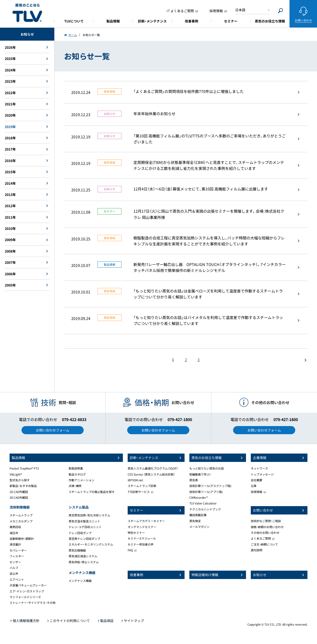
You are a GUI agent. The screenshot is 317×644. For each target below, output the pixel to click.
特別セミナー (136, 533)
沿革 (254, 486)
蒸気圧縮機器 (77, 550)
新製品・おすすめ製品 (23, 486)
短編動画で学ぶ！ (200, 474)
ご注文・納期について (264, 544)
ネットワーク (259, 468)
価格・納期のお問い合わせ (267, 527)
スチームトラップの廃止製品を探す (92, 492)
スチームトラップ (21, 515)
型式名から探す (20, 480)
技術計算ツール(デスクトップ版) (210, 486)
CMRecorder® (199, 498)
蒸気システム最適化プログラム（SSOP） (153, 468)
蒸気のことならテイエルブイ (27, 13)
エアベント (17, 579)
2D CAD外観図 (19, 492)
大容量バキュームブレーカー (28, 585)
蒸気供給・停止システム (84, 562)
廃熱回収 (15, 527)
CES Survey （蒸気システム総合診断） (151, 474)
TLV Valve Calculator (203, 503)
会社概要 (257, 480)
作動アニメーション (82, 480)
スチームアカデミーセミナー (146, 521)
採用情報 (257, 492)
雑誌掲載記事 (198, 515)
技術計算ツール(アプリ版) (206, 492)
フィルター (17, 556)
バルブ (14, 568)
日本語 (240, 10)
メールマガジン (199, 527)
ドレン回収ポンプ (80, 533)
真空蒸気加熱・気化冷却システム (89, 515)
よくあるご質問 (261, 538)
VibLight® (16, 474)
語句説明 (257, 550)
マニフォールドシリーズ (25, 597)
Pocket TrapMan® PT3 (24, 468)
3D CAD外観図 (19, 498)
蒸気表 (194, 480)
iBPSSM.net (135, 480)
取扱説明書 (76, 468)
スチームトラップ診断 (142, 486)
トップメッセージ (262, 474)
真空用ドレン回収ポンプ (84, 539)
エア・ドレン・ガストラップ (27, 591)
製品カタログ (77, 474)
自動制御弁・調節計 (22, 539)
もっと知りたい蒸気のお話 (207, 468)
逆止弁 (14, 574)
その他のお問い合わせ (265, 533)
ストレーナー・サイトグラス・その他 (33, 603)
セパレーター (18, 550)
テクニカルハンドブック (205, 509)
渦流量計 (15, 544)
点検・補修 (75, 486)
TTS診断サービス (139, 492)
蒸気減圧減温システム (83, 556)
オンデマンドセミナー (142, 527)
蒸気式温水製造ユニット (84, 521)
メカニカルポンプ (21, 521)
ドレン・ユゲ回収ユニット (85, 527)
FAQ (130, 550)
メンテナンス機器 (80, 581)
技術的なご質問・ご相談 (266, 521)
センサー (15, 562)
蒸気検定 (195, 521)
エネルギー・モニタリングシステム (91, 544)
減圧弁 (14, 533)
